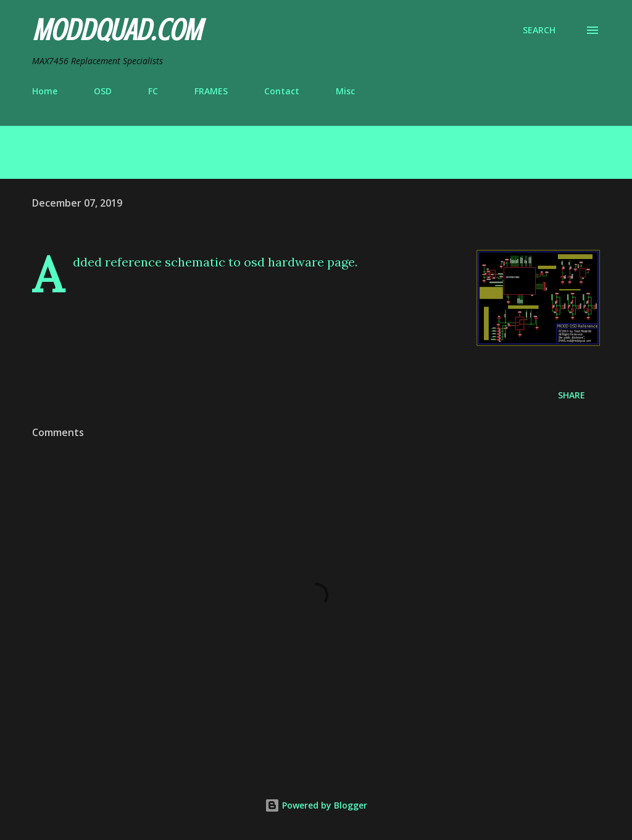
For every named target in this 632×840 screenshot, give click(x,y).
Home (45, 91)
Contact (282, 91)
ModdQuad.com (117, 30)
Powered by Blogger (316, 805)
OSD (103, 91)
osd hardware (284, 262)
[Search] (539, 30)
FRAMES (211, 91)
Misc (345, 91)
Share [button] (572, 395)
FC (153, 91)
